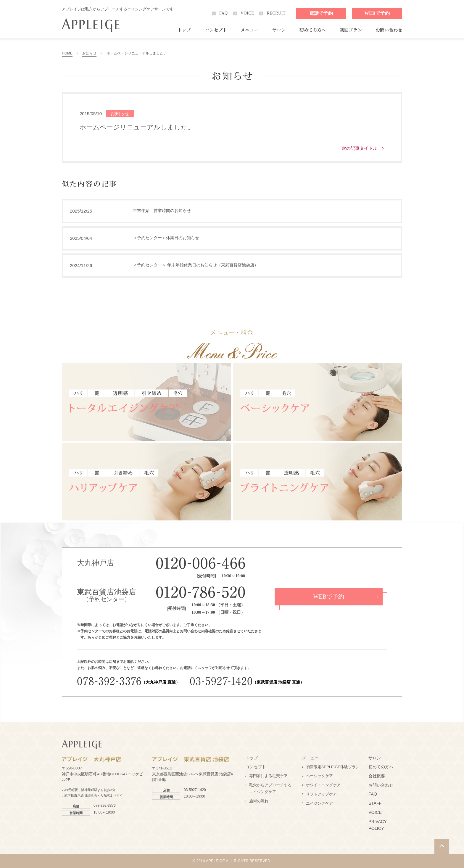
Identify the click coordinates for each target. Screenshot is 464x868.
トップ (184, 30)
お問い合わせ (389, 30)
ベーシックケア (319, 776)
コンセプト (216, 30)
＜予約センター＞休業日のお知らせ (166, 238)
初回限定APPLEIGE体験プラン (333, 767)
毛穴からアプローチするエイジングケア (270, 788)
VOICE (247, 13)
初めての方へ (312, 30)
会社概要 (377, 776)
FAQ (224, 13)
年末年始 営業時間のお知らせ (162, 210)
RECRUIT (276, 13)
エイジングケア (319, 803)
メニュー (249, 30)
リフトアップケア (321, 794)
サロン (279, 30)
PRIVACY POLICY (377, 825)
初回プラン (351, 30)
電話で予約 (321, 13)
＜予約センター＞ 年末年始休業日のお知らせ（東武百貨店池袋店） (196, 265)
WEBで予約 (377, 13)
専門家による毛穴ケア (268, 776)
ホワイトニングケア (323, 785)
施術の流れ (259, 801)
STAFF (375, 803)
